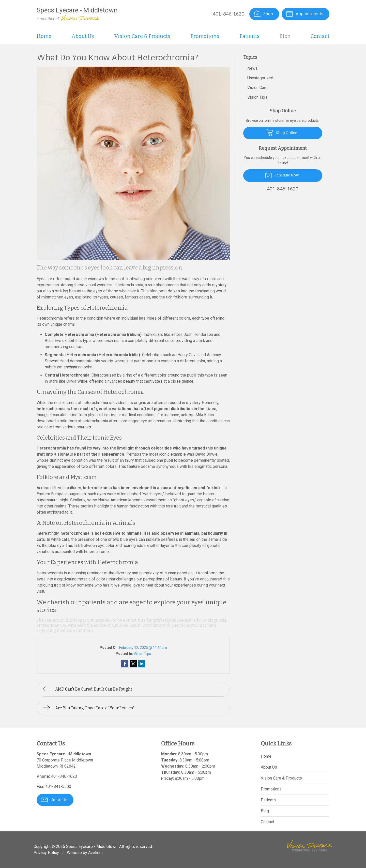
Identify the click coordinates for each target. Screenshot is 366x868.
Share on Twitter (133, 664)
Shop (263, 13)
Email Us (54, 799)
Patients (249, 36)
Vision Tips (142, 654)
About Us (83, 36)
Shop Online (282, 132)
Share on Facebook (125, 664)
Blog (285, 36)
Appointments (305, 13)
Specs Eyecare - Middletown (92, 847)
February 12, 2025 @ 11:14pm (143, 648)
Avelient (95, 853)
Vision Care (257, 88)
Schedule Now (282, 175)
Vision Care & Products (142, 36)
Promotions (205, 36)
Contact (320, 36)
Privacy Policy (46, 853)
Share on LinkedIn (142, 664)
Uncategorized (260, 78)
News (253, 68)
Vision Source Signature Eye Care (310, 845)
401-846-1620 (229, 14)
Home (44, 36)
